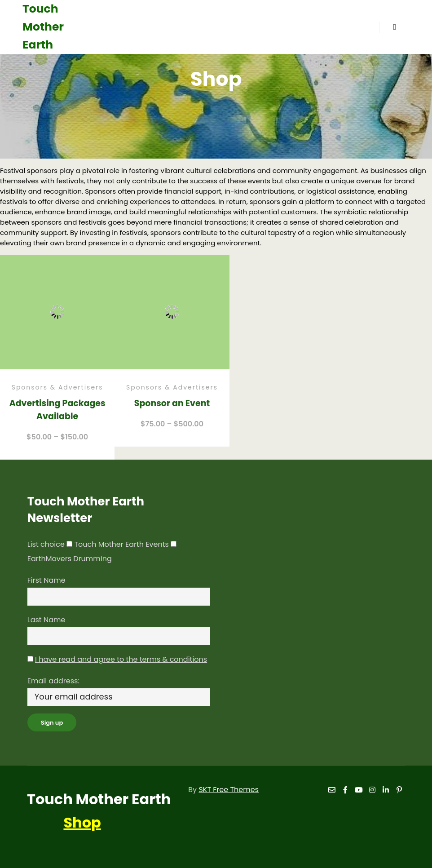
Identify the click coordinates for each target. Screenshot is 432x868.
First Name (46, 580)
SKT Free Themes (229, 790)
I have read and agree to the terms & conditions (121, 659)
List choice (46, 544)
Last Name (46, 620)
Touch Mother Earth (43, 27)
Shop (82, 822)
